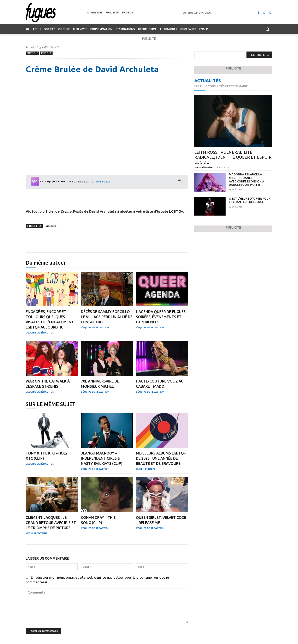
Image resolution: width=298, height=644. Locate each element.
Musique (46, 53)
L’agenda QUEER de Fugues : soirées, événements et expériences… (162, 317)
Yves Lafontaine (37, 533)
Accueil (30, 47)
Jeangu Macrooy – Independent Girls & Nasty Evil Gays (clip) (102, 458)
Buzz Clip (56, 47)
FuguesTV (42, 47)
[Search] (259, 55)
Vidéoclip (51, 226)
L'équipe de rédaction (58, 181)
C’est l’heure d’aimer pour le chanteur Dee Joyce (250, 200)
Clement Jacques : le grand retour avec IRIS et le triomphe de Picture (51, 523)
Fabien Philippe (146, 469)
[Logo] (56, 13)
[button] (267, 29)
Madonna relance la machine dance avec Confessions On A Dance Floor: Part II (247, 180)
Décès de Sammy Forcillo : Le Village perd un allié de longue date (107, 317)
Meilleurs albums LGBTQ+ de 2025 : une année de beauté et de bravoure (161, 458)
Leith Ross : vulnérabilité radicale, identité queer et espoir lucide (233, 157)
